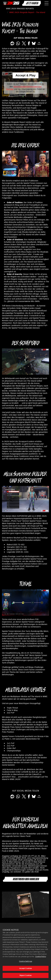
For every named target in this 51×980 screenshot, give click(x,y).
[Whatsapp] (18, 43)
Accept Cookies (26, 969)
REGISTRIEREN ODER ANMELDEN (26, 879)
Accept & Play (25, 75)
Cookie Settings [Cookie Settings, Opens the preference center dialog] (25, 962)
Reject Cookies (26, 976)
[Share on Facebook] (29, 43)
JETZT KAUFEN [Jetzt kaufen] (32, 3)
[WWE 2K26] (11, 3)
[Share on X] (24, 43)
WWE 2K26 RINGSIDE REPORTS (20, 9)
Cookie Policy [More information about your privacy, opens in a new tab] (41, 957)
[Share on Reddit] (12, 43)
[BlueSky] (34, 43)
